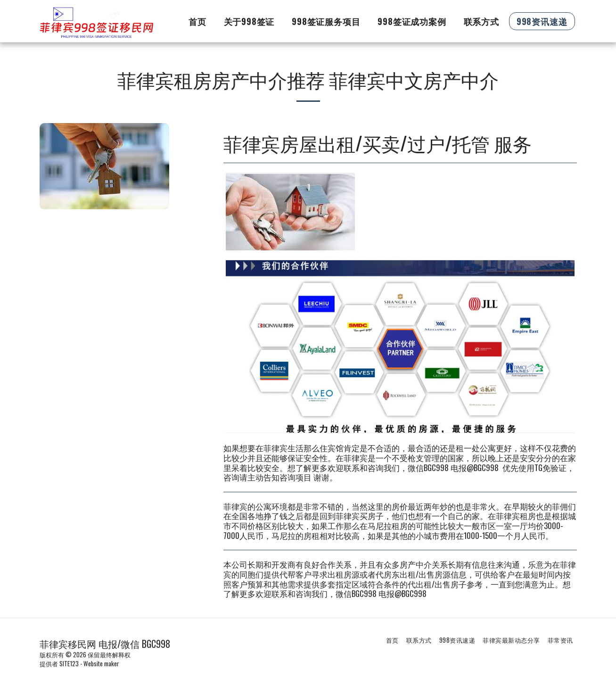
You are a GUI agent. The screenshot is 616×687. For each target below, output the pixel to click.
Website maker (101, 663)
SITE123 (69, 663)
